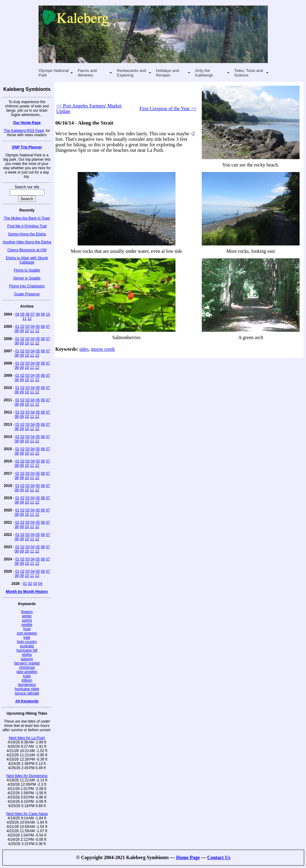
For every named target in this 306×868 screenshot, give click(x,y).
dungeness (27, 685)
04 (17, 314)
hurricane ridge (27, 689)
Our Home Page (27, 123)
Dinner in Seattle (27, 278)
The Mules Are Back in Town (27, 218)
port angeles (27, 633)
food (27, 629)
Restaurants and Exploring (131, 73)
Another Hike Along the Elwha (27, 242)
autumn (27, 659)
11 (24, 319)
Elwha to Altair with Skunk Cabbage (27, 260)
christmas (27, 668)
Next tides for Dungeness (27, 776)
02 (22, 327)
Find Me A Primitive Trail (27, 226)
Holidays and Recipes (167, 73)
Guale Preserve (27, 294)
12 (29, 319)
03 (27, 327)
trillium (27, 680)
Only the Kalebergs (204, 73)
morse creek (103, 349)
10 (48, 314)
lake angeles (27, 672)
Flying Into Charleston (27, 286)
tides (84, 349)
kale (27, 638)
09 (43, 314)
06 (27, 314)
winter (27, 616)
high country (27, 642)
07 (33, 314)
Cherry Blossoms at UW (27, 250)
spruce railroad (27, 693)
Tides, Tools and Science (249, 73)
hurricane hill (27, 650)
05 (22, 314)
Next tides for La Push (27, 738)
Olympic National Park (53, 73)
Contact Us (219, 857)
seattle (27, 625)
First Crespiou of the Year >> (168, 109)
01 (17, 327)
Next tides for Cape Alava (27, 814)
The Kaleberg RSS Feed (24, 131)
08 (38, 314)
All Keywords (27, 701)
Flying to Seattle (27, 270)
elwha (27, 655)
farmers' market (27, 663)
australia (27, 646)
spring (27, 620)
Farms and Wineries (87, 73)
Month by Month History (27, 592)
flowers (27, 612)
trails (27, 676)
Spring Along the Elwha (27, 234)
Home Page (188, 857)
